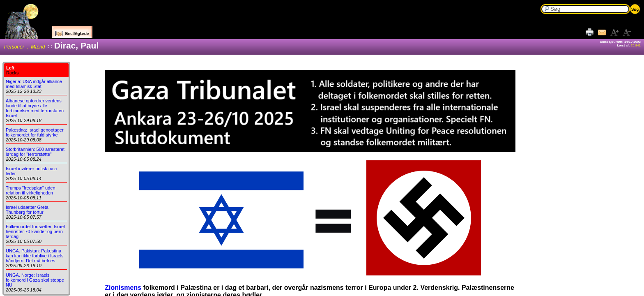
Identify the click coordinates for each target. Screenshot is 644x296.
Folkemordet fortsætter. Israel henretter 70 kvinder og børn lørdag (35, 231)
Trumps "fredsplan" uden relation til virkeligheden (31, 190)
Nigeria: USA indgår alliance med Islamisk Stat (34, 84)
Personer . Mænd (24, 47)
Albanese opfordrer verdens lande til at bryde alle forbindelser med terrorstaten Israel (35, 108)
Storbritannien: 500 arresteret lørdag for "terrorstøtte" (35, 152)
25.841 (636, 45)
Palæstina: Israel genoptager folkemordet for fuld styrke (35, 132)
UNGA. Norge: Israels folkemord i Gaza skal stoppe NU (35, 280)
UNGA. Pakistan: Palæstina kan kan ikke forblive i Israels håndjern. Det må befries (35, 256)
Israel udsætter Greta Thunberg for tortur (27, 210)
